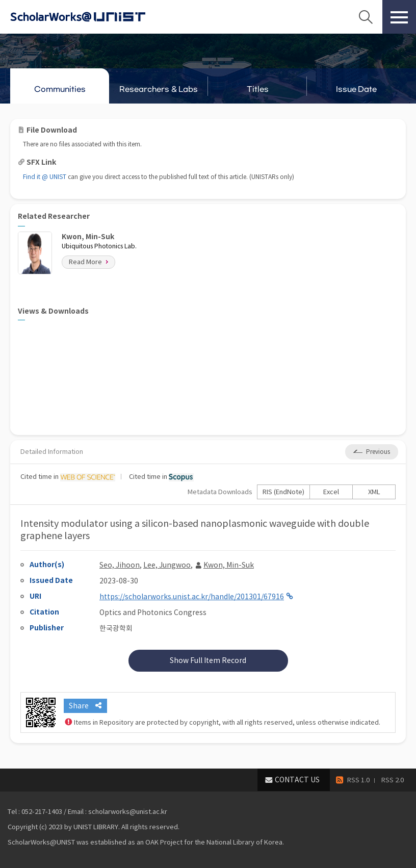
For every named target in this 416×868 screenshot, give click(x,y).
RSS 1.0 (358, 780)
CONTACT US (297, 780)
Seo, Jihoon (120, 565)
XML (374, 492)
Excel (331, 492)
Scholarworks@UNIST (94, 17)
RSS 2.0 (393, 780)
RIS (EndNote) (283, 492)
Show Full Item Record (208, 660)
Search (366, 17)
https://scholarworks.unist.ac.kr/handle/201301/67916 (192, 597)
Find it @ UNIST (45, 177)
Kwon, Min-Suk (229, 565)
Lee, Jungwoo (167, 565)
